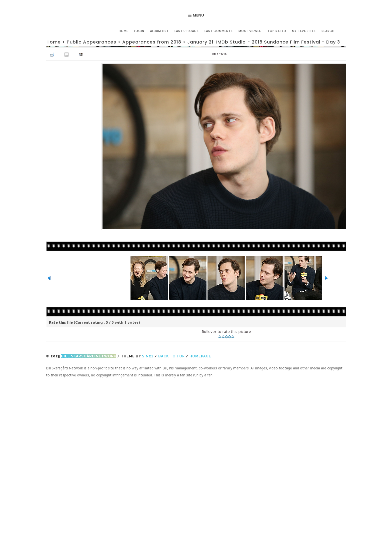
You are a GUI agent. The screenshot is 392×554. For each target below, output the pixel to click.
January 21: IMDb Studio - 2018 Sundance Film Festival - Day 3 (264, 42)
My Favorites (304, 31)
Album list (159, 31)
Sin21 (148, 356)
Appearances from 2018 (152, 42)
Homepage (200, 356)
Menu (198, 15)
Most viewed (250, 31)
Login (139, 31)
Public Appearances (91, 42)
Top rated (277, 31)
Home (123, 31)
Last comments (219, 31)
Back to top (171, 356)
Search (328, 31)
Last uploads (187, 31)
